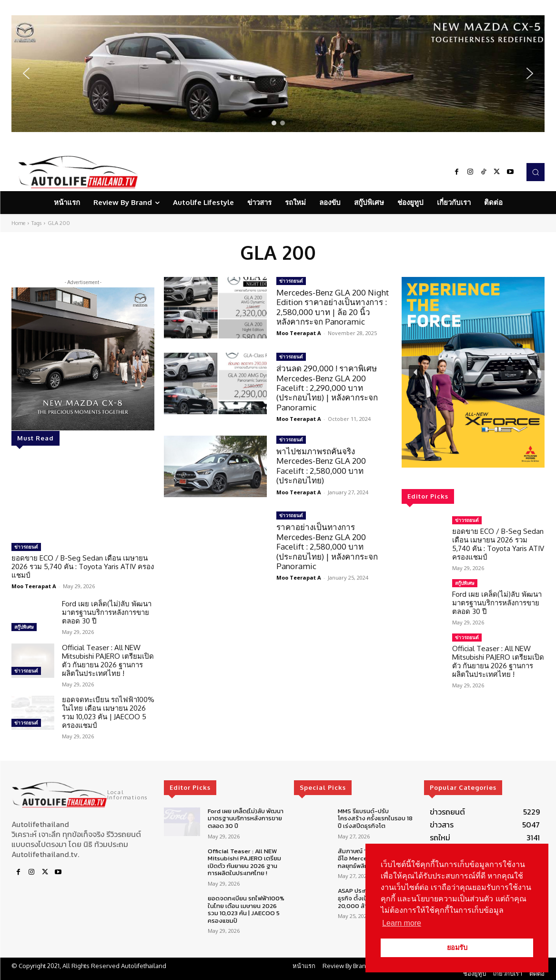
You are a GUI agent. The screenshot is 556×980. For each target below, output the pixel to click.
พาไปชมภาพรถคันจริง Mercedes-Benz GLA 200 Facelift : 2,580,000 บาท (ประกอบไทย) (321, 466)
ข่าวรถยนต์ (26, 547)
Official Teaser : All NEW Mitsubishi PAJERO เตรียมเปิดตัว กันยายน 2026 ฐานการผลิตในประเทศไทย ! (108, 660)
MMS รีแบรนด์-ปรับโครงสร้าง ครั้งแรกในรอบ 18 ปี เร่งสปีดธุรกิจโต (375, 818)
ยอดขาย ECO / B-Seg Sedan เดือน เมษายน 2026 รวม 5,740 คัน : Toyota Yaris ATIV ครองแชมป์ (83, 567)
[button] (278, 74)
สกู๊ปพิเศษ (24, 627)
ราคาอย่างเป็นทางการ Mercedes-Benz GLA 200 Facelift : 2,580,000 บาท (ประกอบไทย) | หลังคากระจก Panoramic (327, 546)
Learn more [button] (402, 923)
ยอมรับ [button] (457, 948)
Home (18, 223)
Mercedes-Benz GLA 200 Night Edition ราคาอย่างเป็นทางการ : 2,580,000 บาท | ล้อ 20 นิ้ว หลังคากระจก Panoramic (333, 307)
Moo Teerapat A (34, 586)
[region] (278, 74)
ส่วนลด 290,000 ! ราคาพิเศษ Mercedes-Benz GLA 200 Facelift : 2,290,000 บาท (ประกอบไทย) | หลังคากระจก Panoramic (327, 388)
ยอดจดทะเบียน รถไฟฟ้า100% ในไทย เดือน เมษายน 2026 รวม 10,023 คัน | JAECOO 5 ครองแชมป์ (108, 712)
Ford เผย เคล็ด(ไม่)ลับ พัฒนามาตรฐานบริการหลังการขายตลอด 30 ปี (107, 612)
